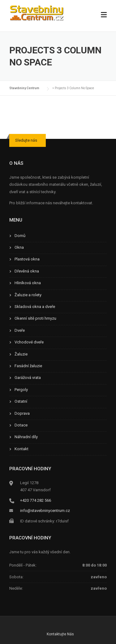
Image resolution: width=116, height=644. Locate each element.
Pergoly (21, 390)
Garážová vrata (28, 378)
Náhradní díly (26, 437)
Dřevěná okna (27, 271)
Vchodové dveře (29, 342)
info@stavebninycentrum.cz (45, 511)
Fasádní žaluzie (28, 366)
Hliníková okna (28, 283)
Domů (20, 236)
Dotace (21, 425)
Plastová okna (27, 259)
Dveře (20, 330)
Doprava (22, 413)
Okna (19, 247)
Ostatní (21, 401)
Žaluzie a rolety (28, 295)
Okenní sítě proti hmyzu (35, 318)
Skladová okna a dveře (35, 307)
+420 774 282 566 (36, 500)
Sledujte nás (26, 140)
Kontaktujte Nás (60, 634)
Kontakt (21, 449)
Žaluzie (21, 354)
